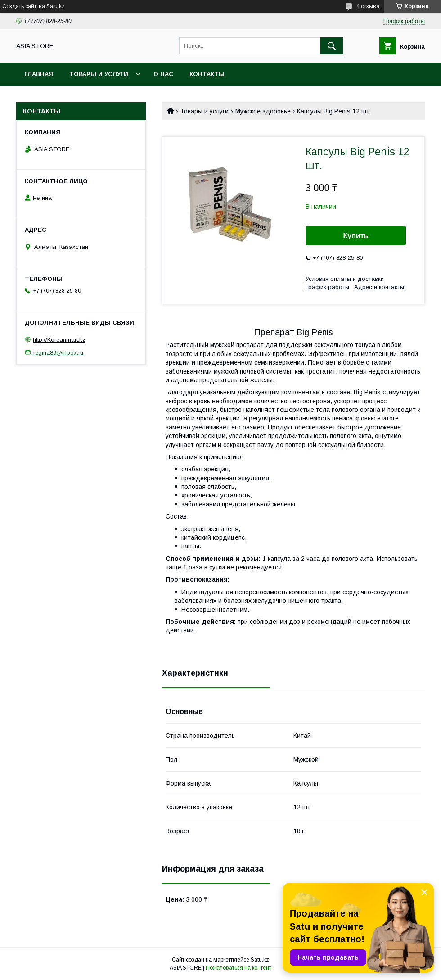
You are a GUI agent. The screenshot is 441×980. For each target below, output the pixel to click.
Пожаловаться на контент (238, 968)
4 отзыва (368, 6)
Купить (356, 236)
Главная (39, 74)
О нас (163, 74)
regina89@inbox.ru (58, 352)
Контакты (207, 74)
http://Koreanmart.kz (59, 340)
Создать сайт (19, 6)
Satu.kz (260, 960)
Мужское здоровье (263, 111)
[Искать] (332, 46)
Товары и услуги (99, 74)
